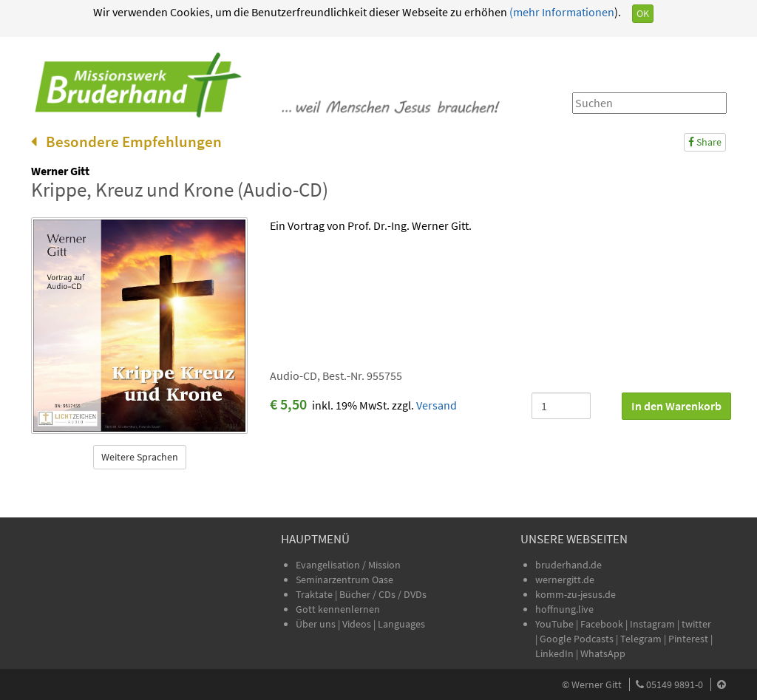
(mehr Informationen (561, 12)
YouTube (556, 624)
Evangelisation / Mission (348, 565)
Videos (358, 624)
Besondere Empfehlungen (126, 142)
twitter (696, 624)
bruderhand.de (568, 565)
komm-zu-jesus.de (576, 594)
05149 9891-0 (675, 684)
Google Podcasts (577, 639)
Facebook (602, 624)
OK (643, 13)
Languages (401, 624)
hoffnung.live (564, 609)
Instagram (652, 624)
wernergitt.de (565, 580)
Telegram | (644, 639)
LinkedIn (554, 653)
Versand (437, 405)
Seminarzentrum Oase (344, 580)
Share (705, 142)
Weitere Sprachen (140, 457)
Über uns (316, 624)
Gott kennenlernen (338, 609)
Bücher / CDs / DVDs (383, 594)
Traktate (315, 594)
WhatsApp (603, 653)
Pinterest (688, 639)
